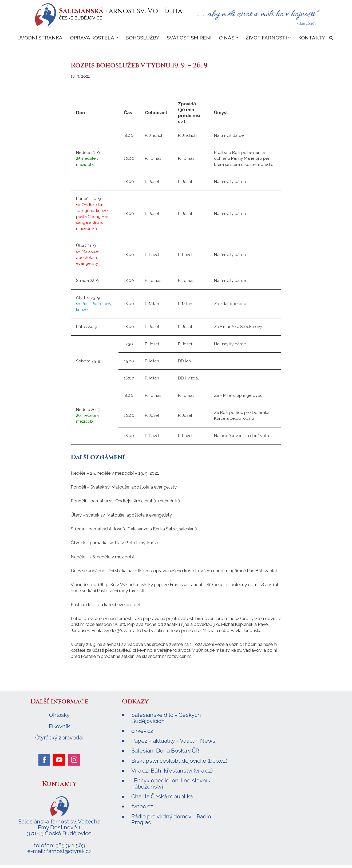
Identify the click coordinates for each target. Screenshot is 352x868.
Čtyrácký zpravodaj (59, 741)
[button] (116, 38)
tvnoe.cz (142, 809)
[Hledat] (332, 38)
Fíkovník (59, 730)
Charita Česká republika (162, 799)
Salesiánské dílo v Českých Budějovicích (166, 721)
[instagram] (74, 763)
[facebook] (44, 763)
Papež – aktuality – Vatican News (173, 744)
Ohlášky (59, 719)
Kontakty (312, 38)
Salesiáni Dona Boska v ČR (165, 754)
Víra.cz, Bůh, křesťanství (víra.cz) (172, 774)
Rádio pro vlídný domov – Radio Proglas (171, 822)
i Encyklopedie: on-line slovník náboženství (171, 787)
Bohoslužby (142, 38)
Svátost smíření (189, 38)
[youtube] (59, 763)
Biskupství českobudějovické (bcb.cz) (179, 764)
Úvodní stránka (39, 38)
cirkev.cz (142, 734)
